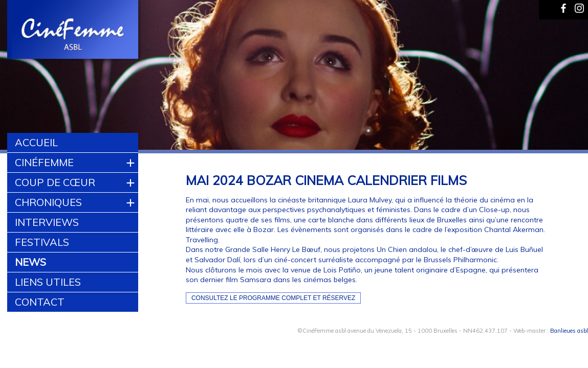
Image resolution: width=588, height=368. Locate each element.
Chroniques (48, 202)
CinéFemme (44, 162)
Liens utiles (48, 282)
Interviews (47, 222)
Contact (40, 302)
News (30, 262)
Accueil (36, 142)
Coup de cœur (55, 182)
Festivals (42, 242)
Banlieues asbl (569, 331)
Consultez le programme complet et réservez (274, 298)
